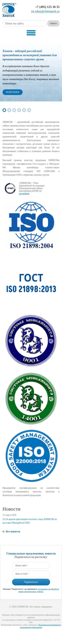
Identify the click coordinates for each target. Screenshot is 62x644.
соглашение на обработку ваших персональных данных (39, 590)
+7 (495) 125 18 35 (47, 7)
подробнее (24, 194)
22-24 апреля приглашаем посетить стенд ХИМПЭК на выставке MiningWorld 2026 (30, 521)
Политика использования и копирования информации (41, 626)
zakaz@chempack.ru (47, 11)
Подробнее (13, 92)
